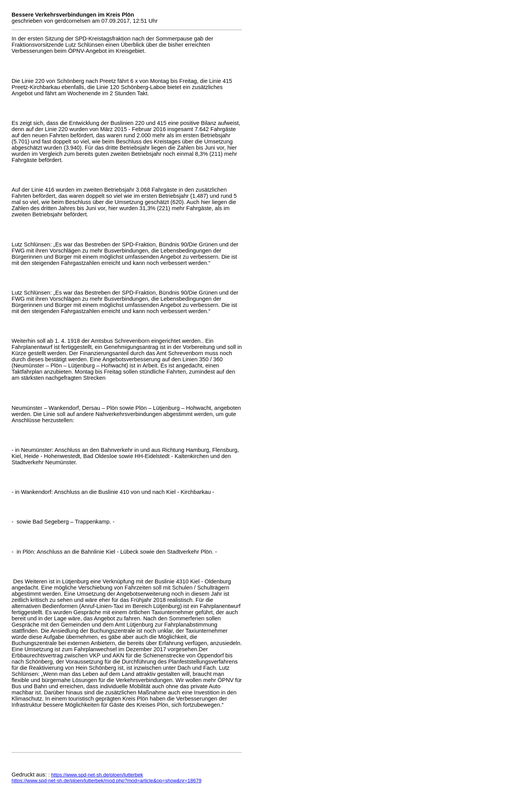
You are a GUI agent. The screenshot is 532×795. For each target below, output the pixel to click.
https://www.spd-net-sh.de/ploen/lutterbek (97, 775)
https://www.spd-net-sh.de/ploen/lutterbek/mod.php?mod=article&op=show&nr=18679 (107, 781)
